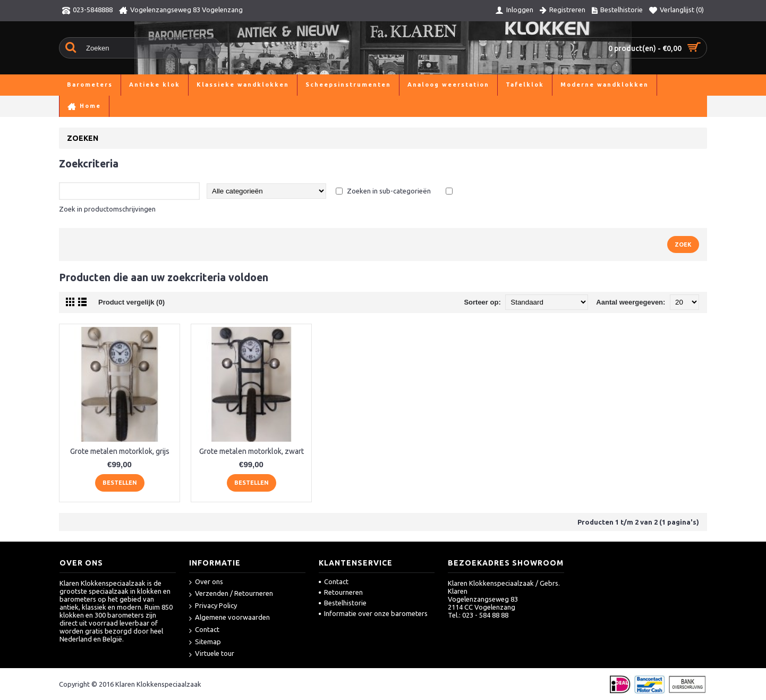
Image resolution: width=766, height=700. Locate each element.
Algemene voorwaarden (229, 618)
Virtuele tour (212, 654)
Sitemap (205, 642)
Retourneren (341, 592)
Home (69, 106)
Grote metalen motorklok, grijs (120, 451)
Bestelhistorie (343, 603)
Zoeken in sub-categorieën (389, 191)
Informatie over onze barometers (373, 613)
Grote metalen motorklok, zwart (252, 451)
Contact (204, 630)
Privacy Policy (213, 606)
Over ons (206, 582)
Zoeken (98, 106)
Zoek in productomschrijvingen (107, 209)
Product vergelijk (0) (131, 302)
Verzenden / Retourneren (231, 594)
